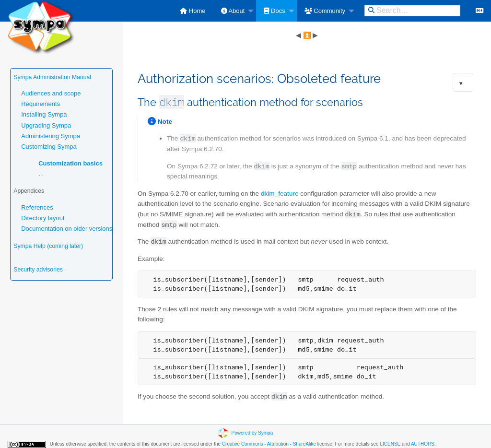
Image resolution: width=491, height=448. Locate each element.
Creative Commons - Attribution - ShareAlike (269, 444)
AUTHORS (423, 444)
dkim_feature (280, 194)
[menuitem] (193, 11)
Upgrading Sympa (46, 125)
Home (193, 11)
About (233, 11)
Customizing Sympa (49, 147)
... (41, 174)
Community (325, 11)
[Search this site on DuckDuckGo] (412, 11)
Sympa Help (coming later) (48, 246)
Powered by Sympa (252, 432)
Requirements (41, 104)
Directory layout (43, 218)
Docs (274, 11)
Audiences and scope (51, 93)
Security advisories (38, 270)
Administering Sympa (51, 136)
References (37, 207)
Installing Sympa (44, 114)
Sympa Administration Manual (52, 77)
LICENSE (390, 444)
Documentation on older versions (67, 229)
